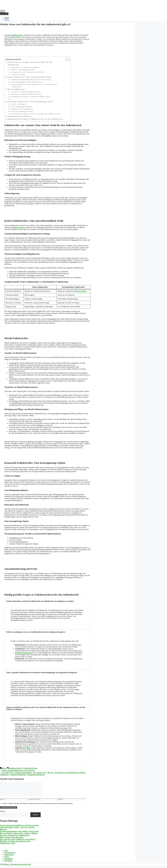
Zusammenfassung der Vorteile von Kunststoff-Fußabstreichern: (36, 114)
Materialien (81, 291)
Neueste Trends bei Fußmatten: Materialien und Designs (15, 839)
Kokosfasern (19, 227)
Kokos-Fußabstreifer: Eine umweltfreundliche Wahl (29, 77)
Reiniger (9, 863)
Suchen (3, 814)
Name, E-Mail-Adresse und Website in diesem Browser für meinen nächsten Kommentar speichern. (38, 806)
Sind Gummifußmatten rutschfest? (18, 770)
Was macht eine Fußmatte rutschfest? (18, 842)
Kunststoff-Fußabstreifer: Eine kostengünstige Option (30, 102)
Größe (27, 748)
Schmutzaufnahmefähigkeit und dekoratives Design (31, 80)
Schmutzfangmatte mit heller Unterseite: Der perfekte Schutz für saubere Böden (20, 835)
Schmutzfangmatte (24, 653)
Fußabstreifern (30, 768)
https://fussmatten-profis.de (17, 867)
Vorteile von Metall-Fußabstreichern (26, 92)
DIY (6, 853)
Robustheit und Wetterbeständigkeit (25, 67)
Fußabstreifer (17, 35)
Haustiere (9, 857)
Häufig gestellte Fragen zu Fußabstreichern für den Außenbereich (35, 119)
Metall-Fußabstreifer (16, 89)
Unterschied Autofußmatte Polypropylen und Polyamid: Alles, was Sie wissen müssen (19, 830)
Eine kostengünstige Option (22, 111)
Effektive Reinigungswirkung (23, 70)
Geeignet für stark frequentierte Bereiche (28, 72)
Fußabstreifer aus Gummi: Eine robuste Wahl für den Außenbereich (30, 63)
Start (7, 18)
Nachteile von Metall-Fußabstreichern (26, 94)
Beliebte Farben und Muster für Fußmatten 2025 (15, 845)
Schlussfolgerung (18, 74)
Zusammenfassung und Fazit (19, 116)
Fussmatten (10, 855)
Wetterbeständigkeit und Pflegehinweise (27, 82)
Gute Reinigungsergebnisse (22, 107)
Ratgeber (9, 861)
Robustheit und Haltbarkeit (22, 109)
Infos (7, 20)
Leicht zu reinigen (19, 104)
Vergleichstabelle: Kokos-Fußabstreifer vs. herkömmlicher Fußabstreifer (34, 86)
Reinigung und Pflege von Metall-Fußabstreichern (31, 97)
